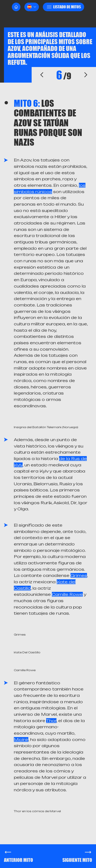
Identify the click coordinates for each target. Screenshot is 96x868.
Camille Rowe (67, 594)
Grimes (79, 575)
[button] (32, 7)
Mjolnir (21, 739)
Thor (51, 721)
